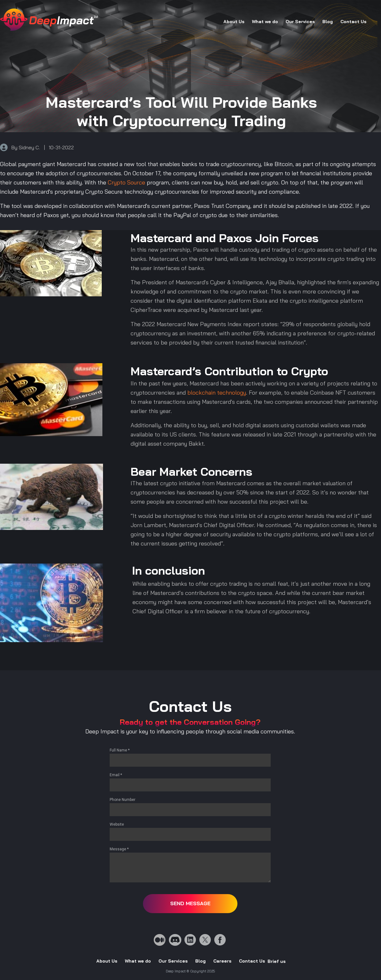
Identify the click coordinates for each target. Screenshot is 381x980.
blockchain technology (217, 393)
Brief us (277, 961)
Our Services (300, 22)
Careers (222, 961)
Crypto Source (126, 182)
